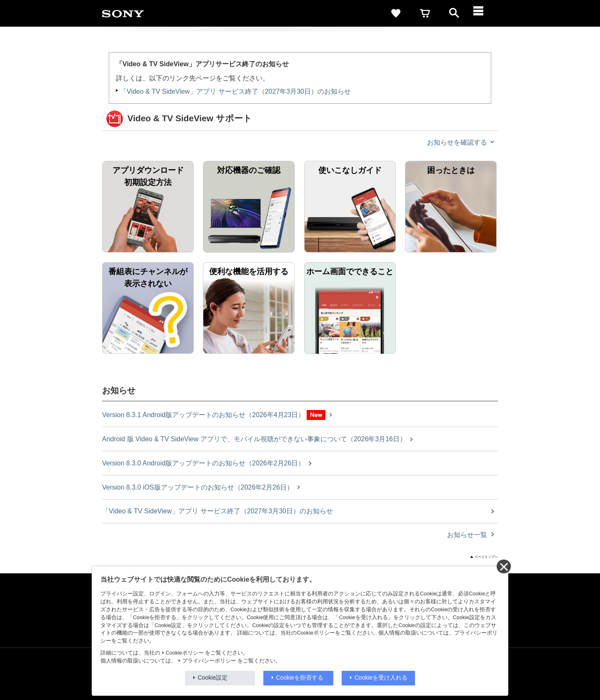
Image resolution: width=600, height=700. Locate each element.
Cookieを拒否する (300, 677)
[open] (454, 13)
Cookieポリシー (185, 653)
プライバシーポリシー (209, 661)
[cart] (425, 13)
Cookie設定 (213, 677)
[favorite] (396, 13)
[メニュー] (483, 13)
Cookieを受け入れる (381, 677)
